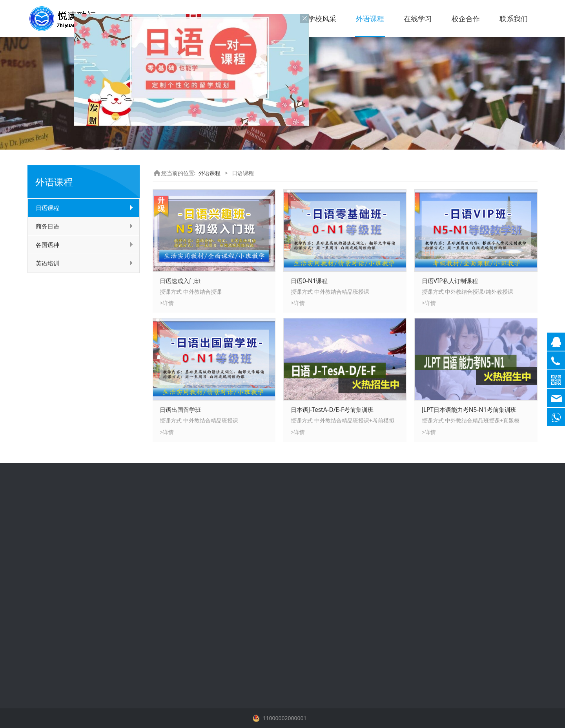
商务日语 (47, 226)
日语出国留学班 (180, 410)
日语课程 (47, 208)
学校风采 (322, 18)
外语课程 (370, 18)
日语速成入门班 (180, 281)
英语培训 (47, 263)
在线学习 (418, 18)
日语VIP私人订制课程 (450, 281)
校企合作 (466, 18)
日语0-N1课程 (309, 281)
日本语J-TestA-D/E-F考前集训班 (332, 410)
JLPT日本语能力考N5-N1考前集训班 (469, 410)
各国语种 (47, 245)
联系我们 (514, 18)
